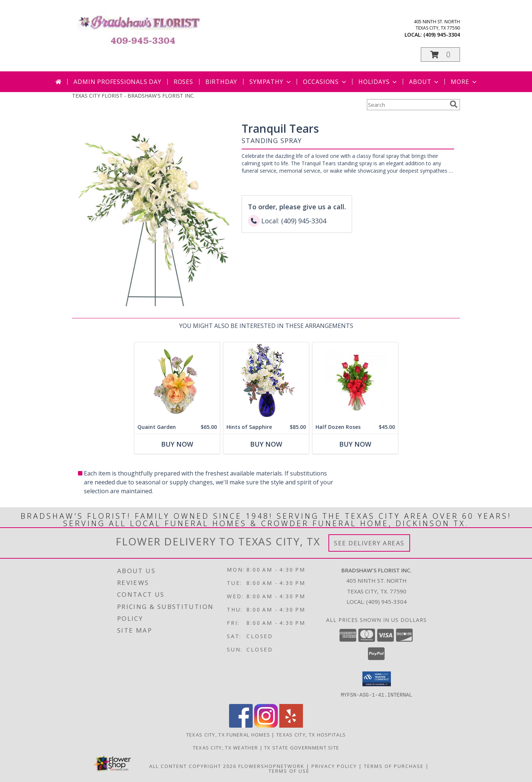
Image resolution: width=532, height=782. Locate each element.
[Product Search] (407, 105)
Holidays (378, 82)
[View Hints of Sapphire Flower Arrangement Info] (266, 381)
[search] (454, 104)
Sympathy (271, 82)
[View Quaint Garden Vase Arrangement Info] (177, 381)
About (424, 82)
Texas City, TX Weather (226, 747)
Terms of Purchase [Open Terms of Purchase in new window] (394, 766)
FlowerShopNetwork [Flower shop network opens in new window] (271, 766)
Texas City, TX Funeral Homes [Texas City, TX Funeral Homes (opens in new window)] (228, 734)
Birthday (221, 82)
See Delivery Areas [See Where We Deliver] (369, 543)
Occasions (325, 82)
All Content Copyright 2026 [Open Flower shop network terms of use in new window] (193, 766)
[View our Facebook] (241, 725)
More (464, 82)
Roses (183, 82)
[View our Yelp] (291, 725)
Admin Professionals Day (117, 82)
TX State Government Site (302, 747)
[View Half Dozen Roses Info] (355, 381)
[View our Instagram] (266, 725)
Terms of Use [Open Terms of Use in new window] (289, 771)
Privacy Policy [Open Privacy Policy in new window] (334, 766)
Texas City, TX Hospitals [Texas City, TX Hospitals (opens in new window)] (311, 734)
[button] (440, 55)
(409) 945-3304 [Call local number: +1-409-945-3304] (442, 35)
